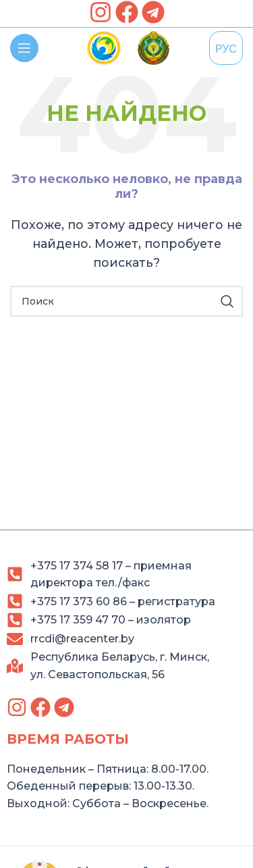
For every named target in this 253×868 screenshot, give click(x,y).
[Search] (126, 301)
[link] (101, 12)
